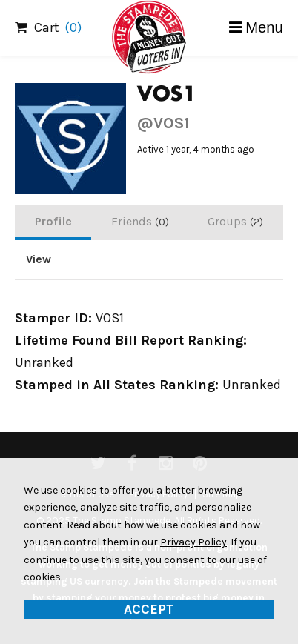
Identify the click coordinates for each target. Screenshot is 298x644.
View (39, 259)
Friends (140, 221)
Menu (264, 27)
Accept (149, 609)
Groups (235, 221)
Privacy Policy (193, 542)
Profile (53, 221)
